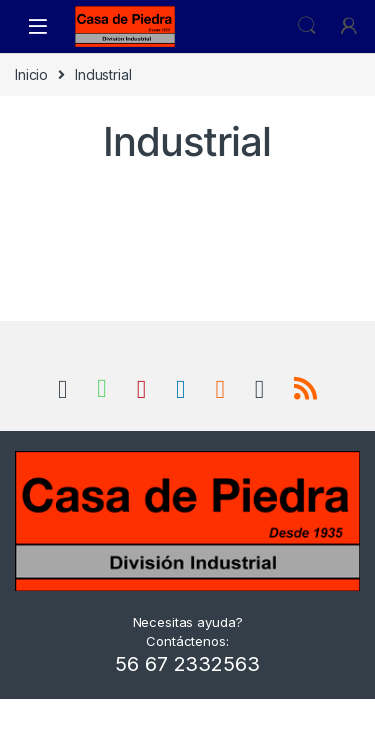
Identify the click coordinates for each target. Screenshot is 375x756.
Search (307, 26)
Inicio (31, 74)
